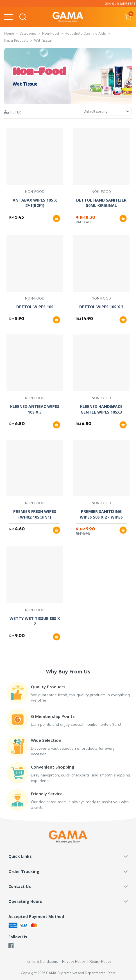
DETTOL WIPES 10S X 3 (101, 307)
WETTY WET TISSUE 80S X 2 (35, 621)
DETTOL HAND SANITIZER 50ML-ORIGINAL (101, 203)
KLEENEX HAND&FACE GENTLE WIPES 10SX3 (101, 409)
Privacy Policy (74, 962)
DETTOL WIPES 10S (35, 307)
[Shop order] (106, 111)
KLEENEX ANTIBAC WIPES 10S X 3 (35, 409)
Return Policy (100, 962)
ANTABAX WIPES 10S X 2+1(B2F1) (35, 203)
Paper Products (16, 41)
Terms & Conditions (41, 962)
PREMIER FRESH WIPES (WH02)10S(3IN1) (35, 514)
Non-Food (51, 34)
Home (9, 34)
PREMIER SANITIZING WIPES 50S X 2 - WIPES (101, 514)
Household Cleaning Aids (85, 34)
